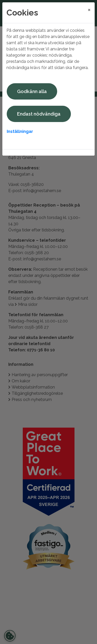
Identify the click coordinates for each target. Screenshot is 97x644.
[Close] (89, 10)
